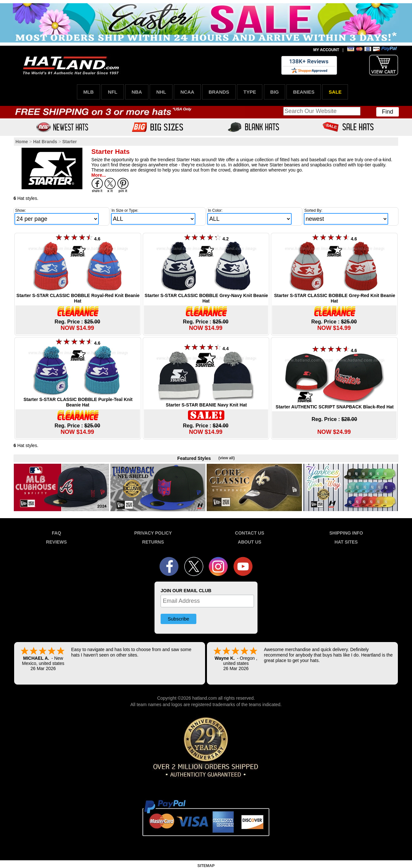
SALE (335, 92)
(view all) (226, 458)
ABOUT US (250, 542)
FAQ (56, 533)
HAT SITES (346, 542)
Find (387, 112)
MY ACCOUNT (326, 50)
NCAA (187, 92)
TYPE (250, 92)
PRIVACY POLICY (153, 533)
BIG (275, 92)
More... (99, 175)
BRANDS (219, 92)
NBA (137, 92)
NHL (161, 92)
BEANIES (304, 92)
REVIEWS (56, 542)
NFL (112, 92)
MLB (89, 92)
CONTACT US (250, 533)
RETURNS (153, 542)
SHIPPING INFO (346, 533)
